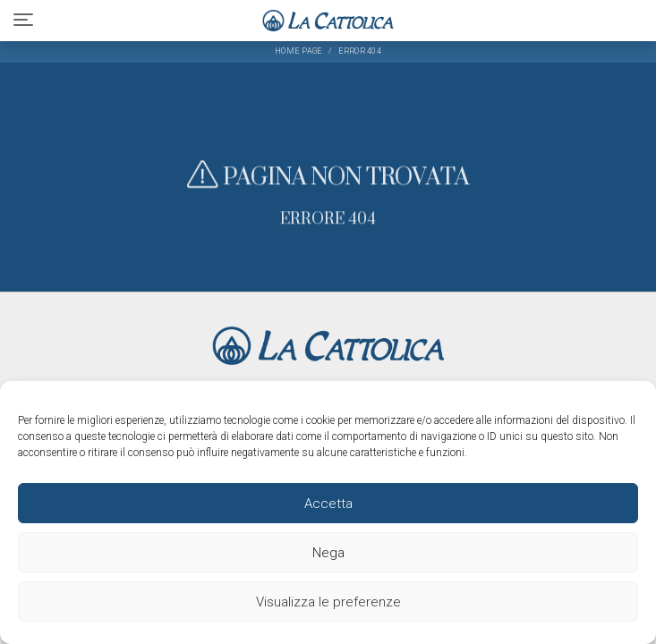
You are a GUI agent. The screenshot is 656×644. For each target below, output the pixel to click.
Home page (298, 51)
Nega (328, 553)
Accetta (328, 504)
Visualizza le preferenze (328, 602)
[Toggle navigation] (23, 20)
